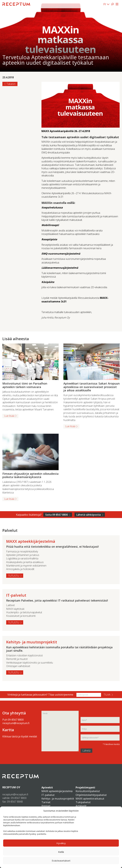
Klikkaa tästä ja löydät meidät (20, 736)
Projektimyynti (85, 787)
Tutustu (14, 576)
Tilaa (107, 695)
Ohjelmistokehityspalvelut (91, 795)
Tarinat (46, 802)
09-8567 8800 (16, 720)
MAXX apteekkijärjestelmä (57, 791)
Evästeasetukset (61, 861)
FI (105, 4)
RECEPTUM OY (11, 787)
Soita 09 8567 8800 (57, 515)
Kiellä (61, 852)
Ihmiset (46, 806)
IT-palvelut (48, 795)
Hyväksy (61, 843)
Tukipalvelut (83, 802)
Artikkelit (81, 806)
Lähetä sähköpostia (89, 515)
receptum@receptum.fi (16, 723)
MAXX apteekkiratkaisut (90, 799)
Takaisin (11, 84)
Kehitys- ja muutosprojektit (58, 799)
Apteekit (47, 787)
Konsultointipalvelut (88, 791)
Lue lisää (9, 416)
